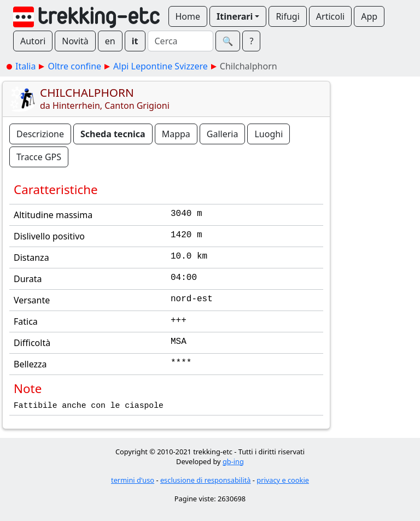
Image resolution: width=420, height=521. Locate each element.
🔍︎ (228, 41)
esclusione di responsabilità (206, 480)
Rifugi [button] (287, 16)
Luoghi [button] (269, 134)
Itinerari (235, 16)
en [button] (110, 41)
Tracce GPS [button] (39, 157)
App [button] (369, 16)
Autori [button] (33, 41)
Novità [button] (75, 41)
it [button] (135, 41)
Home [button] (188, 16)
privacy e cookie (283, 480)
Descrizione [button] (40, 134)
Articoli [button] (330, 16)
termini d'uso (133, 480)
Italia (25, 66)
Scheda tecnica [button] (113, 134)
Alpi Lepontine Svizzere (161, 66)
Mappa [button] (176, 134)
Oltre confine (74, 66)
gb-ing (233, 461)
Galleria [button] (223, 134)
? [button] (251, 41)
